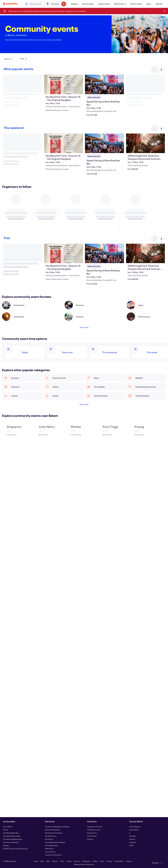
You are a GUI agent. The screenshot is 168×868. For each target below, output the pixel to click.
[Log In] (149, 4)
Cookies (129, 861)
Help (48, 861)
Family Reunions (51, 836)
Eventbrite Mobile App (11, 833)
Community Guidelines (11, 842)
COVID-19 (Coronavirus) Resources (16, 849)
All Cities (90, 839)
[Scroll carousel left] (155, 239)
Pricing (6, 830)
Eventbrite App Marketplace (13, 839)
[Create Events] (104, 4)
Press (62, 861)
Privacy (109, 861)
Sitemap (6, 845)
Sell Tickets (49, 839)
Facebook (133, 836)
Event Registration (52, 845)
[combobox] (55, 4)
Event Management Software (55, 842)
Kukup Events (92, 833)
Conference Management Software (57, 827)
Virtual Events (92, 836)
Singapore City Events (95, 827)
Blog (42, 861)
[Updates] (74, 4)
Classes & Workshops (53, 830)
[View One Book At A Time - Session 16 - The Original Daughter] (64, 84)
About (36, 861)
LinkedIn (132, 839)
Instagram (133, 842)
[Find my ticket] (136, 4)
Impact (69, 861)
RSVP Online (49, 849)
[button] (120, 4)
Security (77, 861)
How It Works (8, 827)
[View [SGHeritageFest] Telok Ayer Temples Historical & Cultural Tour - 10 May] (146, 143)
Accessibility (119, 861)
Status (95, 861)
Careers (55, 861)
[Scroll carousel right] (161, 70)
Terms (102, 861)
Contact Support (135, 827)
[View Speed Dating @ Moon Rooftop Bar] (104, 84)
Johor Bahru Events (94, 830)
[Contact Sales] (88, 4)
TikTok (131, 845)
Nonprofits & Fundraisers (54, 833)
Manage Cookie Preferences (84, 864)
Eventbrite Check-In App (12, 836)
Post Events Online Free (53, 855)
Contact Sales (134, 830)
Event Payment (50, 852)
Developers (86, 861)
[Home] (10, 4)
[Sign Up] (159, 4)
